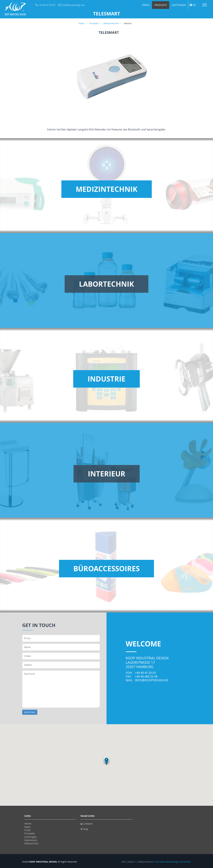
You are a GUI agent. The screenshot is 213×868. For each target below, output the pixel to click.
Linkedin (87, 824)
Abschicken (30, 712)
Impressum (31, 840)
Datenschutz (31, 843)
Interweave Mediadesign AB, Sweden (173, 862)
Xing (84, 829)
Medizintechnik (111, 24)
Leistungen (179, 5)
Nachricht (61, 689)
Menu (205, 5)
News (27, 827)
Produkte (161, 5)
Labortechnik (106, 284)
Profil (146, 5)
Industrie (106, 379)
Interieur (107, 474)
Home (81, 24)
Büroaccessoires (106, 569)
